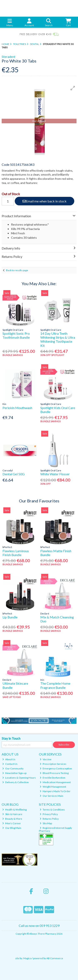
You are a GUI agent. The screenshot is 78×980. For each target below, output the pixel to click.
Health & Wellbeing (14, 810)
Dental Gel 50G (14, 474)
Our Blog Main (12, 828)
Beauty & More (12, 819)
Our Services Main (51, 796)
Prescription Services (53, 764)
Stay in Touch (11, 738)
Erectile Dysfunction (53, 778)
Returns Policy (49, 819)
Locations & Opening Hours (19, 778)
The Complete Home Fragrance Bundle (55, 685)
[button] (73, 88)
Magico (27, 958)
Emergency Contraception (56, 768)
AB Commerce (55, 958)
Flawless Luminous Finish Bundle (16, 553)
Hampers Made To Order (55, 791)
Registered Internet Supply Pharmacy (55, 829)
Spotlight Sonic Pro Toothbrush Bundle (16, 335)
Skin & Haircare (12, 814)
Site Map (46, 823)
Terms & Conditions (52, 810)
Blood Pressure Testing (54, 773)
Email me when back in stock (45, 201)
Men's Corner (12, 823)
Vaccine (46, 759)
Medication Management (55, 782)
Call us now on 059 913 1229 (39, 926)
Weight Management (53, 787)
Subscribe (64, 745)
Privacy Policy (49, 814)
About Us (9, 759)
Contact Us (10, 764)
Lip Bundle (10, 617)
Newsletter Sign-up (14, 773)
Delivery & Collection (15, 782)
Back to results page (17, 270)
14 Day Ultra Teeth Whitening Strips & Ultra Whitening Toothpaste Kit (58, 339)
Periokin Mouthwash (17, 408)
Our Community (13, 768)
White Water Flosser (55, 474)
